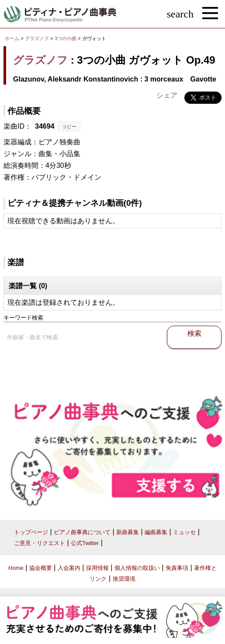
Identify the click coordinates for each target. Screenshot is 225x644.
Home (16, 568)
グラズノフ (37, 38)
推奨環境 (124, 579)
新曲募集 (128, 532)
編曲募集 (156, 532)
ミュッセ (184, 532)
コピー (69, 126)
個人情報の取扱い (137, 568)
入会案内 (69, 568)
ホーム (12, 38)
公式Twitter (85, 543)
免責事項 (177, 568)
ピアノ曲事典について (82, 532)
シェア (167, 95)
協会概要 (41, 568)
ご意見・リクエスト (40, 543)
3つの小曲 (66, 38)
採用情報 (97, 568)
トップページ (31, 532)
